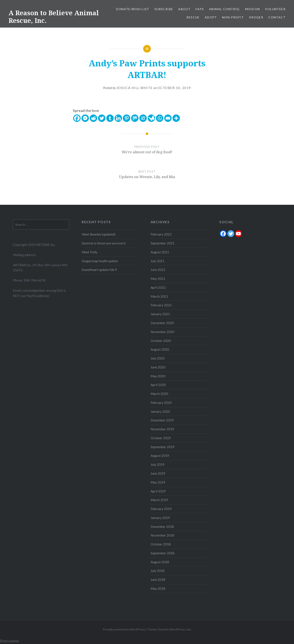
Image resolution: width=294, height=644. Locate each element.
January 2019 (160, 518)
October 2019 (161, 438)
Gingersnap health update (100, 261)
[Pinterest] (127, 118)
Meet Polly (90, 252)
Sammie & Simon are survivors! (104, 243)
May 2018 (158, 588)
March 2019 (159, 500)
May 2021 (158, 279)
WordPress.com (180, 629)
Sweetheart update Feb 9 (99, 270)
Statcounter (10, 641)
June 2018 (158, 580)
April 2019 (158, 491)
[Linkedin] (118, 118)
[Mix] (135, 118)
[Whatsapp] (160, 118)
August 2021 (160, 252)
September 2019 (162, 447)
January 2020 (160, 411)
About (184, 9)
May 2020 (158, 376)
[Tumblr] (110, 118)
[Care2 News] (151, 118)
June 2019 (158, 473)
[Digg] (143, 118)
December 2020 (162, 323)
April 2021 (158, 287)
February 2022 (161, 234)
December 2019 (162, 420)
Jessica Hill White (135, 88)
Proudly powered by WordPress (124, 629)
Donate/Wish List (133, 9)
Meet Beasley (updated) (99, 234)
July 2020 (157, 358)
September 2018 (162, 553)
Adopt (211, 17)
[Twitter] (102, 118)
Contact (277, 17)
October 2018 (161, 544)
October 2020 (161, 341)
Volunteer (275, 9)
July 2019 (157, 464)
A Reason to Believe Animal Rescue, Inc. (54, 17)
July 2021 (157, 261)
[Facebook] (77, 118)
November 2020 (162, 332)
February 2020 (161, 403)
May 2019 (158, 482)
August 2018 (160, 562)
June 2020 (158, 367)
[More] (176, 118)
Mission (253, 9)
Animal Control (225, 9)
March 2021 (159, 296)
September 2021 (162, 243)
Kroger (256, 17)
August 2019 (160, 456)
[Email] (168, 118)
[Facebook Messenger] (85, 118)
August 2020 (160, 349)
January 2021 (160, 314)
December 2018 (162, 527)
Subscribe (164, 9)
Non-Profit (233, 17)
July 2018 (157, 571)
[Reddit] (93, 118)
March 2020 (159, 394)
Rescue (193, 17)
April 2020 (158, 385)
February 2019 (161, 509)
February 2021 (161, 305)
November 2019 (162, 429)
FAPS (200, 9)
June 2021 (158, 270)
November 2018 (162, 535)
